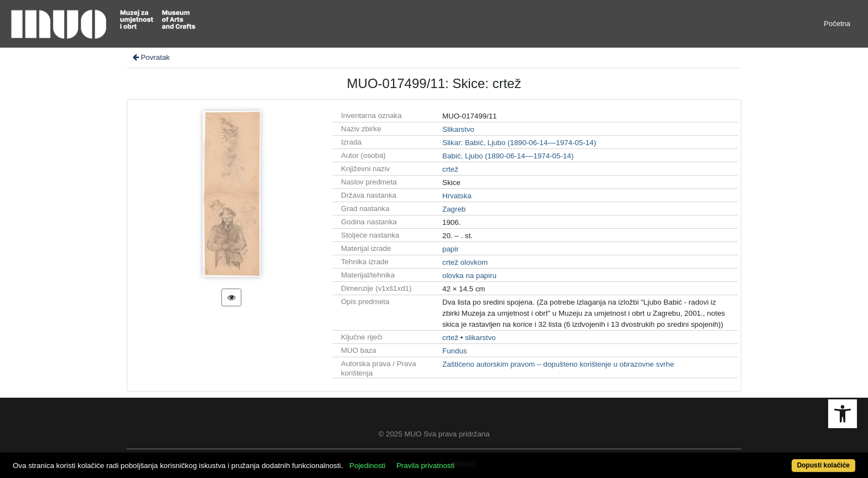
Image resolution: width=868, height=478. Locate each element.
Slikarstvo (458, 129)
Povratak (151, 57)
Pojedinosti (367, 466)
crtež (450, 169)
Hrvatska (457, 196)
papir (451, 249)
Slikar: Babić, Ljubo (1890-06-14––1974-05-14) (519, 143)
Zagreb (454, 209)
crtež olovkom (465, 262)
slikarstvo (480, 338)
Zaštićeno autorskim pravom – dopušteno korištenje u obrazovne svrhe (558, 364)
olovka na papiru (469, 276)
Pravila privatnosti (425, 466)
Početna (837, 24)
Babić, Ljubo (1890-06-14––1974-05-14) (508, 156)
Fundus (454, 351)
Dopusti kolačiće (823, 465)
